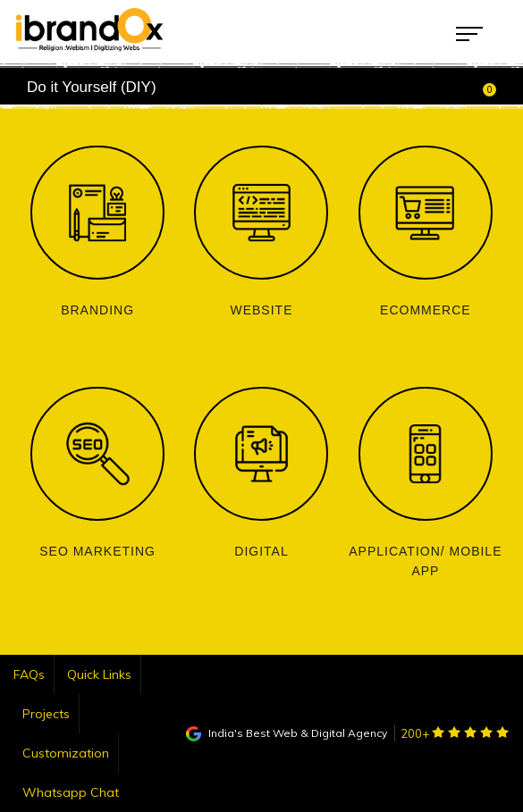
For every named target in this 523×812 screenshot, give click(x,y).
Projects (46, 714)
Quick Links (99, 674)
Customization (66, 753)
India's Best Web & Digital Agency (287, 733)
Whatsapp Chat (71, 792)
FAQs (29, 674)
